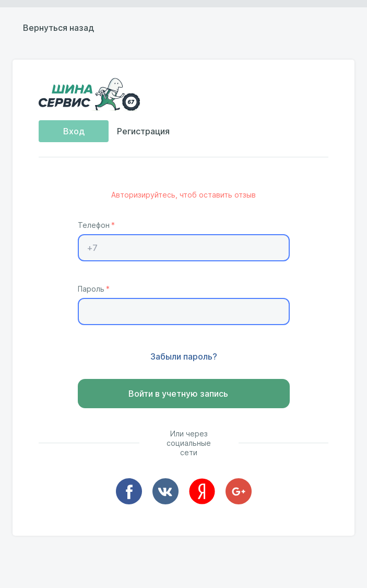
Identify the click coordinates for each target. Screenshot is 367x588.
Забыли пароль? (184, 357)
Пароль (91, 289)
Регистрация (143, 131)
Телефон (94, 225)
